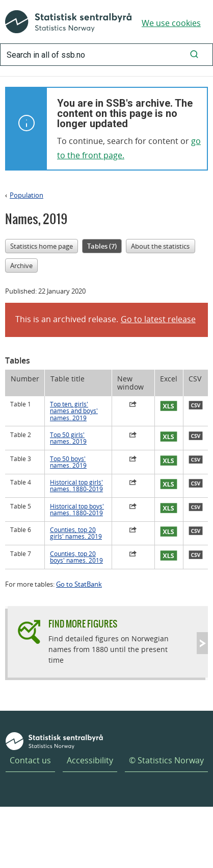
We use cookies (171, 23)
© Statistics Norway (166, 760)
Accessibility (90, 760)
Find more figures (83, 624)
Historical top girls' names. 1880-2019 (76, 486)
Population (26, 195)
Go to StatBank (79, 584)
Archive (21, 266)
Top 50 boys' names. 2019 (68, 462)
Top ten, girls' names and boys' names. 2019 (74, 411)
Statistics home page (42, 246)
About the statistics (160, 246)
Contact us (30, 760)
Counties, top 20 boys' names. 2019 (76, 557)
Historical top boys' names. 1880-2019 (77, 510)
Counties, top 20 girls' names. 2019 (76, 533)
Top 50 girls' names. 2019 (68, 438)
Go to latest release (158, 319)
